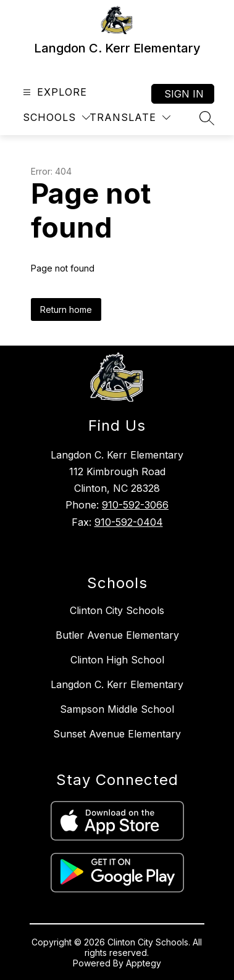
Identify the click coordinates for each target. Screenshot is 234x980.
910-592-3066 (135, 505)
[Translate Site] (130, 118)
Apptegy (144, 963)
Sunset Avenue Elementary (117, 734)
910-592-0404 (129, 522)
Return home (66, 309)
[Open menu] (53, 92)
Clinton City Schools (117, 610)
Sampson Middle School (117, 709)
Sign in (184, 94)
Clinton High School (117, 660)
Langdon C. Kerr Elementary (117, 684)
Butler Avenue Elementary (117, 635)
